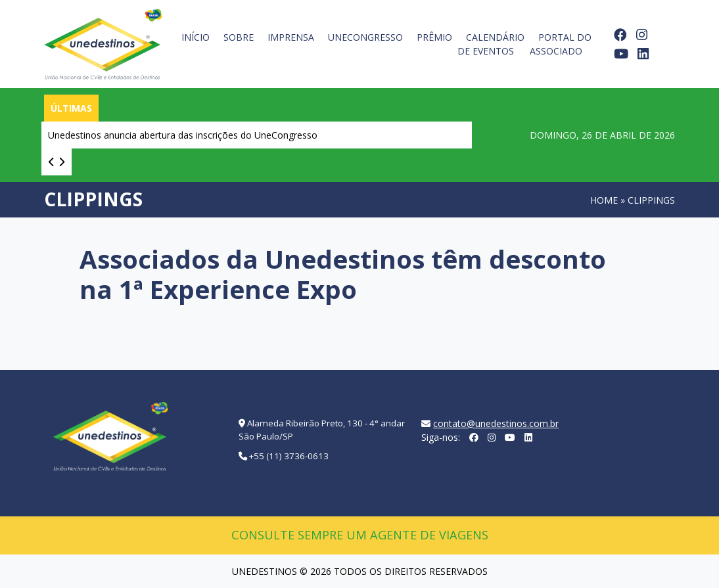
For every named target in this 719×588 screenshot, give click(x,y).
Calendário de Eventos (491, 44)
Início (196, 37)
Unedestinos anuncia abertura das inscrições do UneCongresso (183, 135)
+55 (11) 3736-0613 (289, 456)
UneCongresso (365, 37)
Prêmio (434, 37)
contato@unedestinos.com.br (496, 423)
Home (604, 200)
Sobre (239, 37)
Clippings (651, 200)
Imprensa (291, 37)
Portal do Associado (561, 44)
